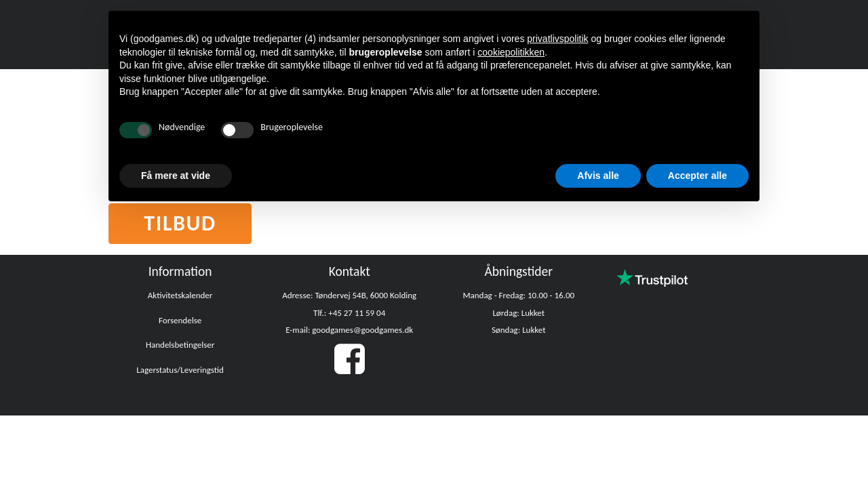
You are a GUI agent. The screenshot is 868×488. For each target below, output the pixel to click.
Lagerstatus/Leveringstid (180, 370)
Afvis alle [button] (598, 176)
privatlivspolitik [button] (557, 39)
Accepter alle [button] (697, 176)
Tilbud (180, 223)
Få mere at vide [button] (176, 176)
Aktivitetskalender (180, 295)
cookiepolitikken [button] (511, 52)
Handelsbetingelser (180, 345)
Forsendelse (180, 320)
